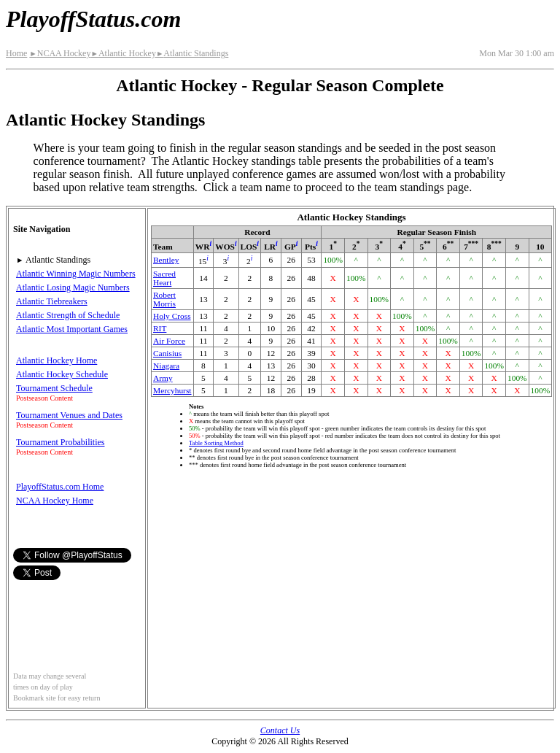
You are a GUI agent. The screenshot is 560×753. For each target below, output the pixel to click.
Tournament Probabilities (60, 442)
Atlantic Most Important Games (72, 329)
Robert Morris (164, 299)
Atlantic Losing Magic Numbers (73, 287)
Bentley (166, 260)
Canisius (167, 353)
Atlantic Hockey (123, 53)
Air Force (169, 341)
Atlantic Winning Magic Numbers (76, 274)
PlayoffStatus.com (93, 19)
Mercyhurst (172, 390)
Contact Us (280, 730)
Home (16, 53)
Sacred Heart (164, 278)
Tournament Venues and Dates (69, 415)
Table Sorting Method (216, 443)
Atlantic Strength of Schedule (68, 315)
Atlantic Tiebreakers (52, 301)
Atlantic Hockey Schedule (62, 374)
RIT (160, 328)
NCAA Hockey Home (55, 501)
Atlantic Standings (192, 53)
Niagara (166, 366)
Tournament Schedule (54, 388)
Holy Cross (172, 316)
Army (163, 378)
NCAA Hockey (60, 53)
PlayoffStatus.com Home (60, 487)
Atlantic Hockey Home (57, 360)
